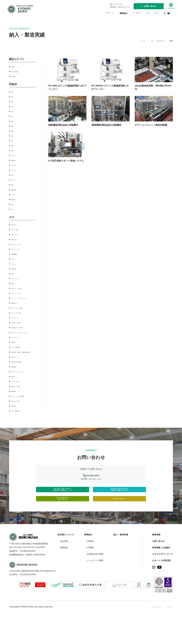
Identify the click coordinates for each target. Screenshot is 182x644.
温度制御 (15, 199)
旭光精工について (66, 563)
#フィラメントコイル (21, 293)
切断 (13, 92)
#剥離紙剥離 (17, 254)
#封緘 (14, 274)
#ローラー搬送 (18, 229)
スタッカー (16, 180)
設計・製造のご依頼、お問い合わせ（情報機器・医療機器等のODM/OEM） (119, 510)
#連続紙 (15, 349)
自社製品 (15, 76)
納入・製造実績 (121, 563)
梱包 (13, 136)
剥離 (13, 126)
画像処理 (15, 160)
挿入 (13, 141)
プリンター (16, 170)
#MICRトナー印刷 (20, 419)
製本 (13, 185)
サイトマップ (167, 635)
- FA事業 (89, 570)
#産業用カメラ (18, 307)
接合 (13, 101)
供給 (13, 111)
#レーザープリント (20, 344)
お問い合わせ (158, 570)
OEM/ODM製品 (18, 71)
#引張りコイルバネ (20, 249)
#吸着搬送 (16, 406)
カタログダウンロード (163, 583)
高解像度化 (16, 190)
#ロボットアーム (19, 278)
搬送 (13, 97)
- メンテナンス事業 (94, 589)
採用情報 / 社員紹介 (161, 576)
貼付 (13, 116)
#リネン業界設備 (19, 429)
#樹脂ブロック (18, 239)
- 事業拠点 (64, 576)
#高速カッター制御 (20, 401)
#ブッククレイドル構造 (22, 312)
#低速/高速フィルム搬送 (22, 331)
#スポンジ (16, 259)
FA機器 (14, 66)
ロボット (15, 106)
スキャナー (16, 155)
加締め (14, 146)
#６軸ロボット (18, 225)
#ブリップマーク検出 (21, 316)
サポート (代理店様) (162, 589)
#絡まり (15, 283)
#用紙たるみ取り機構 (21, 373)
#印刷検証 (16, 424)
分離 (13, 131)
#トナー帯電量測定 (20, 354)
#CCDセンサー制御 (20, 326)
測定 (13, 175)
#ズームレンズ (18, 321)
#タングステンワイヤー (22, 244)
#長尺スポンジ (18, 234)
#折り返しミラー (19, 368)
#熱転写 (15, 391)
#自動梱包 (16, 269)
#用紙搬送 (16, 378)
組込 (13, 121)
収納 (13, 150)
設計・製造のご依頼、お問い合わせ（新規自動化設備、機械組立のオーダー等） (63, 510)
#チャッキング (18, 264)
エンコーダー (17, 194)
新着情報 (156, 563)
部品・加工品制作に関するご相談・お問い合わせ (63, 525)
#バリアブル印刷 (19, 396)
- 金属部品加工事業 (94, 583)
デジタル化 (16, 165)
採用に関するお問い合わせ (120, 525)
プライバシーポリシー (145, 635)
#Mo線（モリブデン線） (22, 288)
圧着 (13, 204)
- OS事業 (90, 576)
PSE (13, 209)
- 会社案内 (64, 570)
